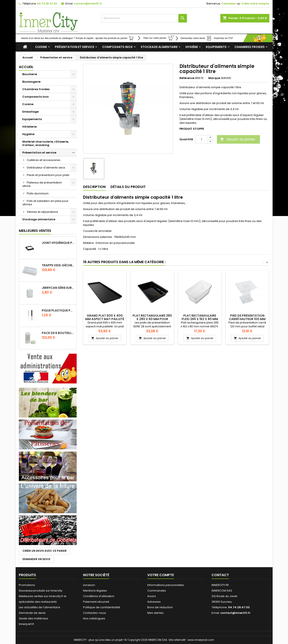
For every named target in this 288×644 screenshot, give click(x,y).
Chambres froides (250, 47)
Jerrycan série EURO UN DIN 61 (58, 288)
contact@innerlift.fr (88, 4)
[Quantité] (201, 139)
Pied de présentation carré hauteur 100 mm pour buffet (247, 319)
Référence (187, 78)
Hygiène (192, 47)
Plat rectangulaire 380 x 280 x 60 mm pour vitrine (152, 319)
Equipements (216, 47)
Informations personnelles (166, 585)
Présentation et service (75, 47)
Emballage (30, 112)
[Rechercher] (144, 18)
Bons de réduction (160, 607)
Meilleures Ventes (35, 231)
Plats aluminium (38, 193)
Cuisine (41, 47)
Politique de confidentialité (102, 607)
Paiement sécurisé (96, 602)
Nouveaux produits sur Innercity (41, 591)
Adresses (154, 602)
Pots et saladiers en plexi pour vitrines (45, 203)
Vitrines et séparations (42, 212)
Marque (214, 78)
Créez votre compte (255, 4)
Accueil (26, 67)
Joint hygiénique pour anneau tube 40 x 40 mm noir (58, 243)
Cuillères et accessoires (44, 160)
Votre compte (161, 575)
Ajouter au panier (238, 139)
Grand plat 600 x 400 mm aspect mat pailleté (105, 317)
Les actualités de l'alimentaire (40, 607)
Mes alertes (155, 613)
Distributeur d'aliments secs (46, 168)
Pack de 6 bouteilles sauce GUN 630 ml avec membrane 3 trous (58, 333)
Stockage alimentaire (159, 47)
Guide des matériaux (33, 618)
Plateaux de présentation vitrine (42, 184)
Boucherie (30, 74)
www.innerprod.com (201, 640)
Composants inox (117, 47)
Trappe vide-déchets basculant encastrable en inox (58, 265)
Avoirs (152, 596)
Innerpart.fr (27, 624)
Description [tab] (94, 187)
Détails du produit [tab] (128, 187)
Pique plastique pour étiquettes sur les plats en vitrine (58, 310)
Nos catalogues (94, 618)
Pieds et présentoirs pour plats (48, 175)
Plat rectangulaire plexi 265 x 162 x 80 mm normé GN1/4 (200, 319)
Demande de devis (32, 613)
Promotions (27, 585)
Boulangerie (31, 82)
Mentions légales (95, 591)
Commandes (157, 591)
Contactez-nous (95, 613)
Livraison (89, 585)
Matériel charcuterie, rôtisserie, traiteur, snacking (46, 143)
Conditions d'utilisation (99, 596)
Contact (220, 575)
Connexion (229, 4)
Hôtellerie (29, 127)
